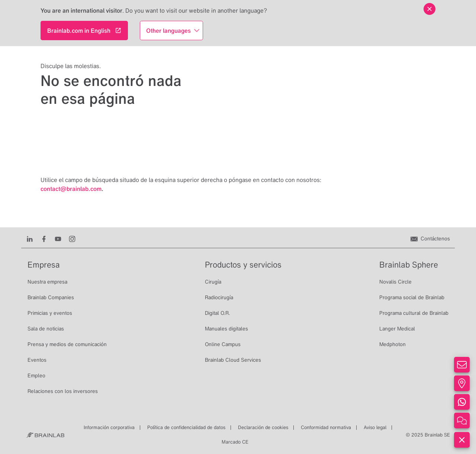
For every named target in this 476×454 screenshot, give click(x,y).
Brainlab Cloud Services (233, 360)
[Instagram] (72, 239)
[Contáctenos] (430, 239)
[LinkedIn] (30, 239)
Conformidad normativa (326, 427)
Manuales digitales (226, 329)
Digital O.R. (218, 313)
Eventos (37, 360)
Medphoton (393, 344)
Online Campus (223, 344)
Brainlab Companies (51, 297)
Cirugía (213, 282)
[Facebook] (44, 239)
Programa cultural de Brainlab (414, 313)
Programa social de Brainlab (412, 297)
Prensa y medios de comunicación (67, 344)
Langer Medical (397, 329)
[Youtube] (58, 239)
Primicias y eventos (50, 313)
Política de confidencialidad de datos (186, 427)
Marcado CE (235, 442)
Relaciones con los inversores (63, 391)
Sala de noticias (46, 329)
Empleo (36, 375)
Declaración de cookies (263, 427)
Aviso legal (375, 427)
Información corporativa (109, 427)
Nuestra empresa (47, 282)
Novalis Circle (395, 282)
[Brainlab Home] (45, 435)
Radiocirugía (219, 297)
